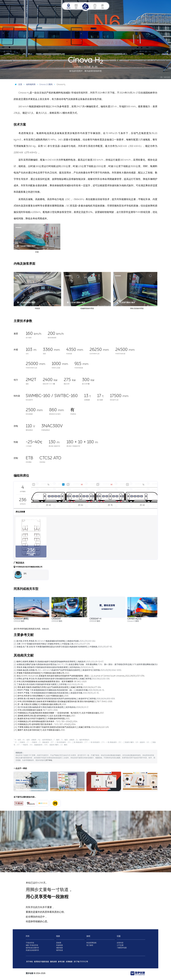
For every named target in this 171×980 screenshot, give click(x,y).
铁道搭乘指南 (91, 943)
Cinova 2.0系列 (44, 84)
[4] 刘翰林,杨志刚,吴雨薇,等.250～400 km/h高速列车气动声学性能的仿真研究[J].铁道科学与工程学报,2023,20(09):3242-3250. (68, 670)
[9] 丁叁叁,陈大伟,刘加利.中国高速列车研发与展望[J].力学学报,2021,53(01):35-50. (49, 684)
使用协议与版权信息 (41, 962)
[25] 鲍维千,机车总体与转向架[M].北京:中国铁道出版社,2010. (39, 730)
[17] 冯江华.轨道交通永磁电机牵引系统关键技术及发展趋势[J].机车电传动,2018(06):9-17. (51, 707)
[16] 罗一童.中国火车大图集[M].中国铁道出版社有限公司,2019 (40, 704)
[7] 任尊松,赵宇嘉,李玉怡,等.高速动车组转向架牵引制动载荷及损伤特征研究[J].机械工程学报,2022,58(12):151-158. (62, 679)
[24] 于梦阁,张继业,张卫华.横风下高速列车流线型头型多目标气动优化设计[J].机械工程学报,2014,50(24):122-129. (61, 727)
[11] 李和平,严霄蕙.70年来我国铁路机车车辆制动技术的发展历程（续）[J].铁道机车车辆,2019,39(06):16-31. (59, 690)
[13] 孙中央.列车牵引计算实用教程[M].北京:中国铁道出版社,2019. (41, 696)
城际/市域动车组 (32, 945)
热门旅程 (90, 945)
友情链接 (69, 962)
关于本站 (49, 760)
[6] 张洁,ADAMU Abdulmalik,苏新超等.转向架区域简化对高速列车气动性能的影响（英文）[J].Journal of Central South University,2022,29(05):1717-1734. (79, 676)
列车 (28, 936)
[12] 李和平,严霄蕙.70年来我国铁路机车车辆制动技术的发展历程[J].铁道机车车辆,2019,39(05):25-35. (56, 693)
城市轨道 (59, 950)
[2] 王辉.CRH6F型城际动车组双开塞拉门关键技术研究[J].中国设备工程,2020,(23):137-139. (52, 644)
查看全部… (46, 629)
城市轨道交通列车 (32, 948)
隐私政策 (53, 962)
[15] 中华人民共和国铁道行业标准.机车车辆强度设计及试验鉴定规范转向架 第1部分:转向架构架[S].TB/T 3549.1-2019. (63, 701)
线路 (76, 6)
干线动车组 (30, 943)
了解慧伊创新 (122, 948)
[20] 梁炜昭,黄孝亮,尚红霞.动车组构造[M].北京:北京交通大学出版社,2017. (45, 716)
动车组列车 (29, 84)
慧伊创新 (30, 973)
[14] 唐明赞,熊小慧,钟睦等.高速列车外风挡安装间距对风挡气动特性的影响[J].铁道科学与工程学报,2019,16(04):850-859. (64, 699)
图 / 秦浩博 (165, 77)
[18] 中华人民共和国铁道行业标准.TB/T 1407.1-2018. (36, 710)
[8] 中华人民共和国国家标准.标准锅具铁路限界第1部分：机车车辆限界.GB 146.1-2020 (50, 682)
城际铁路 (59, 948)
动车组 (69, 6)
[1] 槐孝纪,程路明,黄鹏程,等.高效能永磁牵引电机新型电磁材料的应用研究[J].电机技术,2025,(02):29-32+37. (59, 662)
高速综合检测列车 (32, 950)
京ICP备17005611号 (81, 962)
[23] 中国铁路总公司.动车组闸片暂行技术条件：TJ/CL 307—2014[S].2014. (45, 724)
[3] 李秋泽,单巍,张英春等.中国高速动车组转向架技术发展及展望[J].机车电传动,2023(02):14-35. (54, 667)
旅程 (95, 6)
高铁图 (59, 943)
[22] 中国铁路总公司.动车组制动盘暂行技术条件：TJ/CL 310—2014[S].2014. (46, 721)
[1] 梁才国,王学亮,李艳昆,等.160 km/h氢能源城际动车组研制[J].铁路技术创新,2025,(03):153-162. (55, 641)
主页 (18, 84)
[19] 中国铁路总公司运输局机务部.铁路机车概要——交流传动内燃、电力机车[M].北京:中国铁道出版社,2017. (59, 713)
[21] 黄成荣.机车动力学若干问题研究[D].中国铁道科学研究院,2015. (42, 719)
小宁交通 (120, 945)
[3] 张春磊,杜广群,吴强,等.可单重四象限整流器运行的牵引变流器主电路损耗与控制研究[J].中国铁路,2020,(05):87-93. (63, 647)
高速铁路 (59, 945)
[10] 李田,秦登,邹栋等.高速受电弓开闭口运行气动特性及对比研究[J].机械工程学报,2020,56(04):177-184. (57, 687)
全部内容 (120, 943)
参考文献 (61, 962)
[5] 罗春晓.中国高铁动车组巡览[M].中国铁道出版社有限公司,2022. (42, 673)
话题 (102, 6)
